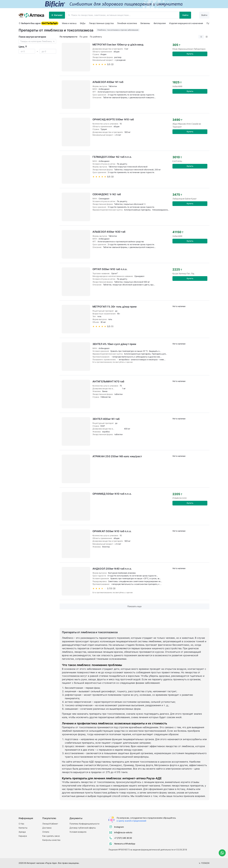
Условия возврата (78, 832)
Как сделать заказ (51, 836)
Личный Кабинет (50, 824)
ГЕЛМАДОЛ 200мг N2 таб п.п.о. (112, 157)
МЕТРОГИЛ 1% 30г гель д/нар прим (115, 307)
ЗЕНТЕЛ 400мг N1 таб (106, 419)
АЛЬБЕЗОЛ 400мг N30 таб (109, 232)
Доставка (47, 828)
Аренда (22, 832)
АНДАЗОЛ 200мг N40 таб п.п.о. (112, 569)
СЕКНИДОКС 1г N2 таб (107, 194)
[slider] (118, 64)
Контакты (23, 828)
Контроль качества (51, 840)
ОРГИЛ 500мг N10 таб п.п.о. (110, 269)
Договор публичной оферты (83, 828)
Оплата (46, 832)
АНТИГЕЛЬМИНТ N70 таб (108, 381)
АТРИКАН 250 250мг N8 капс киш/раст (117, 456)
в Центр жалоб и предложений (131, 821)
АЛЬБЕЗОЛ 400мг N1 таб (108, 82)
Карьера (23, 836)
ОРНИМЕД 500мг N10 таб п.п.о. (112, 494)
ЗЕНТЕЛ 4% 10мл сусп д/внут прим (114, 344)
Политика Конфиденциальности (84, 824)
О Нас (21, 824)
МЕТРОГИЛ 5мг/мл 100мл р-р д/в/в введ (118, 45)
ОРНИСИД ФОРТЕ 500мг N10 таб (113, 119)
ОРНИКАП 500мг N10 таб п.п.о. (112, 531)
